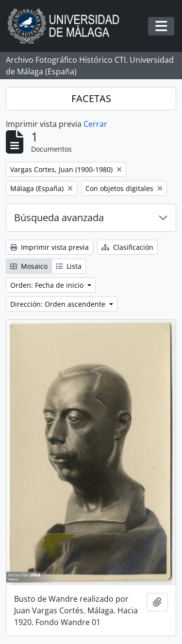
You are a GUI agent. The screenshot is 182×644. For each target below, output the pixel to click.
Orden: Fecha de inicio (48, 285)
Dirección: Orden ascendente (59, 304)
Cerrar (95, 124)
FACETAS (91, 98)
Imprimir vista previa (50, 247)
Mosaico (29, 266)
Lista (69, 266)
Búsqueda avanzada (59, 218)
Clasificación (127, 247)
